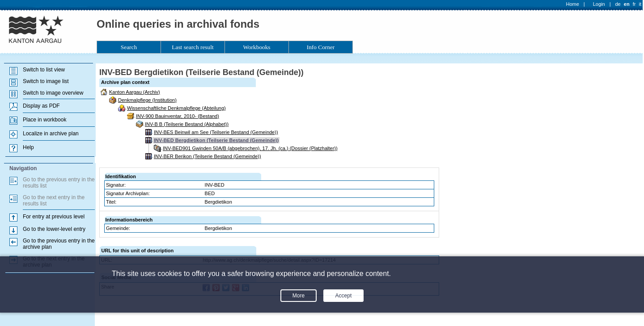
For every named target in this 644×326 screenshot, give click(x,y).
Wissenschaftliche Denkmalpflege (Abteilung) (176, 108)
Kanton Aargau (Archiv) (135, 92)
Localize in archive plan (51, 134)
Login (599, 4)
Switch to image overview (53, 93)
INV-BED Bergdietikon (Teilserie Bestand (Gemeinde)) (216, 140)
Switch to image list (46, 81)
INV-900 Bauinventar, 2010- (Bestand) (178, 116)
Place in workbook (44, 120)
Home (573, 4)
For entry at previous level (54, 217)
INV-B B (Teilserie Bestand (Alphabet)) (187, 124)
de (618, 4)
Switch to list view (44, 70)
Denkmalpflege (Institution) (147, 100)
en (627, 4)
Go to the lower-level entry (54, 229)
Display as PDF (41, 106)
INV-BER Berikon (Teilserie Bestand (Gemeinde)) (208, 156)
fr (634, 4)
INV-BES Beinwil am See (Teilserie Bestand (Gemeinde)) (216, 132)
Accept (344, 296)
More (299, 296)
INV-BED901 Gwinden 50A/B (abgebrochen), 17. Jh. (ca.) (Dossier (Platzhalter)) (250, 148)
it (640, 4)
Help (28, 147)
